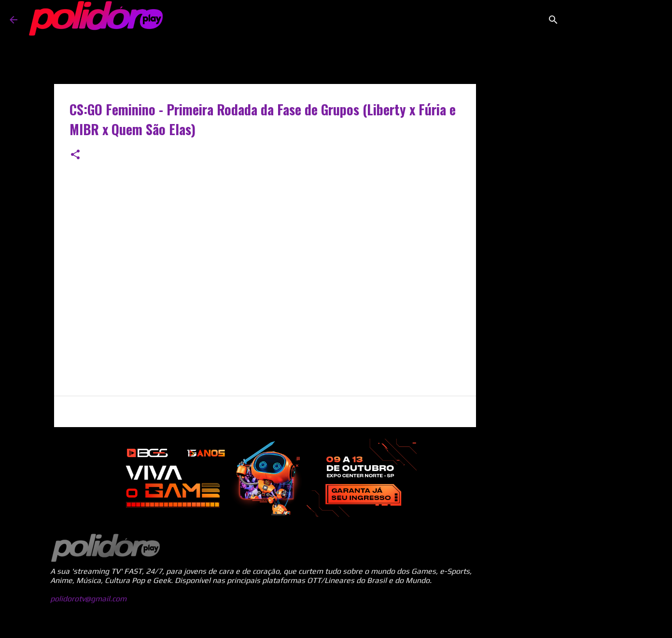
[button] (75, 155)
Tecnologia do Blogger (336, 624)
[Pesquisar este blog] (614, 20)
